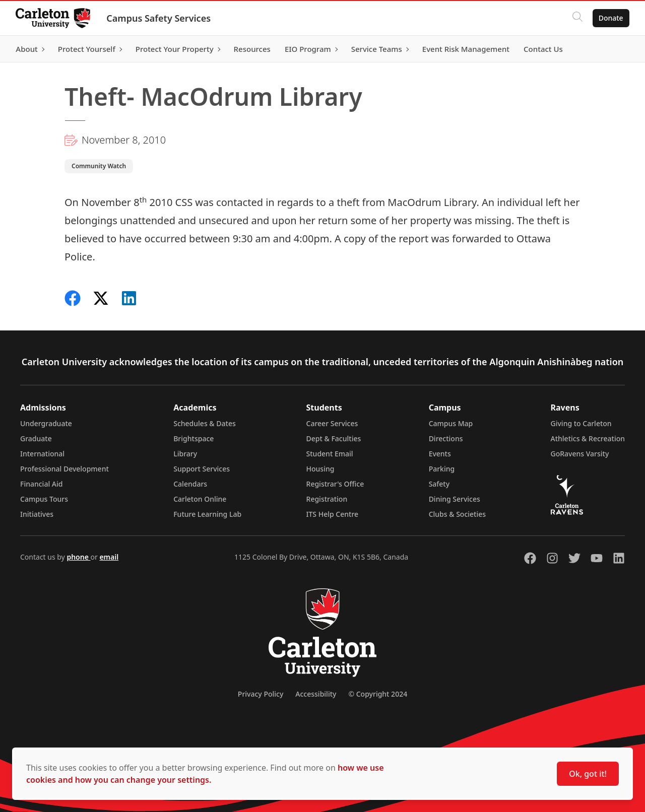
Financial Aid (41, 484)
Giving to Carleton (581, 423)
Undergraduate (46, 423)
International (42, 454)
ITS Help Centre (333, 514)
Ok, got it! (588, 774)
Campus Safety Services (159, 18)
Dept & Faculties (334, 438)
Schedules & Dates (205, 423)
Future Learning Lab (207, 514)
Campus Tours (44, 499)
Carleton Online (200, 499)
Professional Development (64, 469)
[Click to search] (577, 18)
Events (440, 454)
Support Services (202, 469)
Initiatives (37, 514)
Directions (446, 438)
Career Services (332, 423)
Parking (442, 469)
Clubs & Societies (457, 514)
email (109, 557)
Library (185, 454)
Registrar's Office (335, 484)
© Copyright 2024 (378, 694)
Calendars (190, 484)
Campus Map (451, 423)
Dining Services (455, 499)
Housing (320, 469)
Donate (610, 18)
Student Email (330, 454)
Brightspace (193, 438)
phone (78, 557)
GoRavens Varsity (580, 454)
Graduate (36, 438)
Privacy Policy (261, 694)
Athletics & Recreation (588, 438)
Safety (439, 484)
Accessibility (316, 694)
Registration (327, 499)
